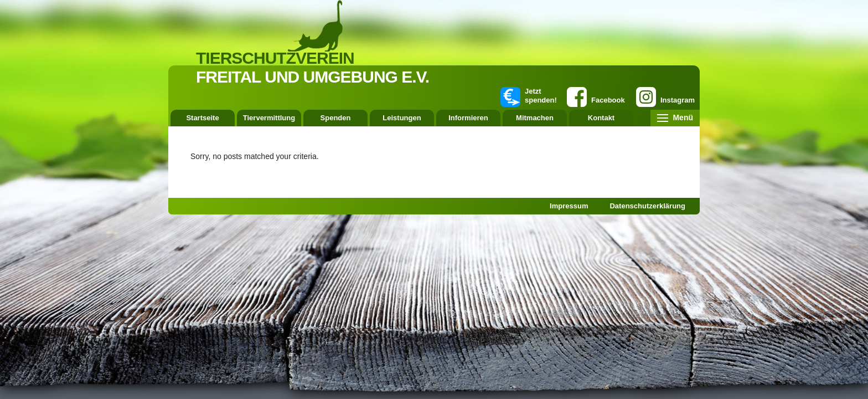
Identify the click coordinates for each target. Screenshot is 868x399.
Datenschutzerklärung (647, 206)
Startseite (202, 118)
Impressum (569, 206)
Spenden (336, 118)
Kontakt (601, 118)
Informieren (468, 118)
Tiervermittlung (269, 118)
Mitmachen (535, 118)
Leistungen (402, 118)
